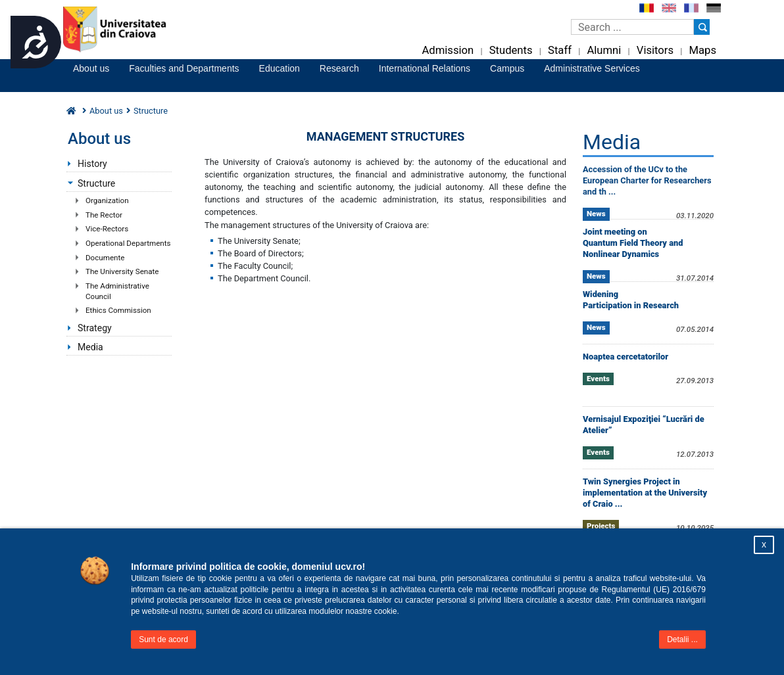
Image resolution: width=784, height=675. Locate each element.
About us (91, 68)
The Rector (104, 215)
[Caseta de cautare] (632, 27)
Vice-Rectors (107, 229)
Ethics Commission (118, 310)
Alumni (604, 50)
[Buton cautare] (702, 27)
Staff (560, 50)
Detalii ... (682, 640)
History (92, 164)
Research (339, 68)
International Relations (425, 68)
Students (511, 50)
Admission (448, 50)
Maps (703, 50)
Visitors (655, 50)
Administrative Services (592, 68)
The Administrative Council (117, 291)
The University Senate (122, 271)
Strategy (95, 328)
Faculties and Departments (184, 68)
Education (280, 68)
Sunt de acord (163, 640)
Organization (107, 200)
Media (90, 347)
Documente (105, 258)
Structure (96, 183)
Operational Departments (128, 243)
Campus (507, 68)
